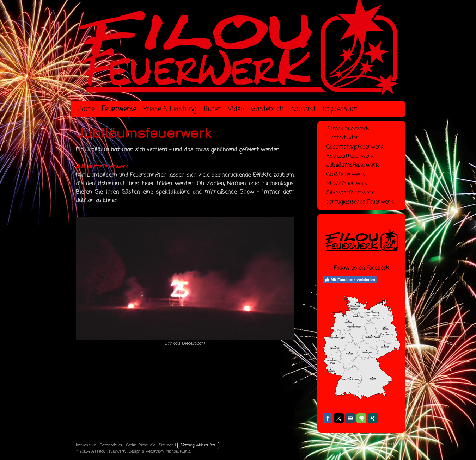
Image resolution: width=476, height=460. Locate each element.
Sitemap (166, 445)
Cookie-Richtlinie (141, 445)
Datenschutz (111, 445)
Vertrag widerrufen (198, 445)
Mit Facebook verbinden (350, 280)
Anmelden (392, 444)
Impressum (86, 445)
